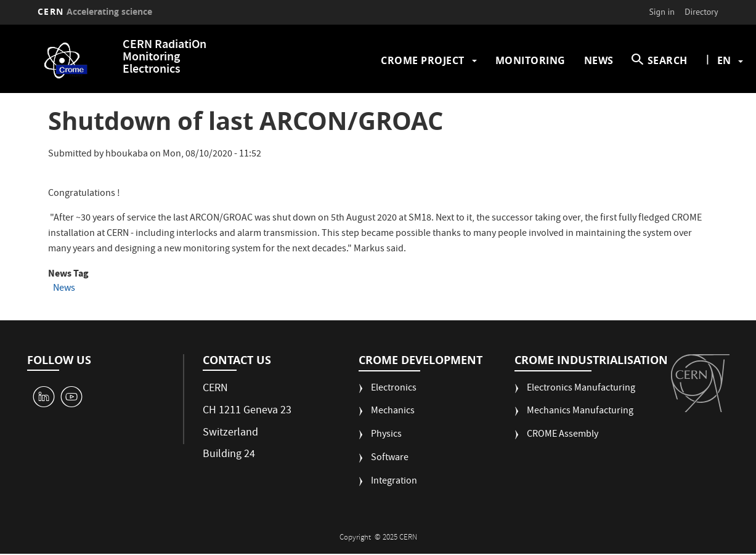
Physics (386, 435)
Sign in (662, 12)
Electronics (394, 389)
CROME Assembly (563, 435)
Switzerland (230, 433)
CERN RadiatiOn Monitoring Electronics (165, 58)
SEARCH (668, 60)
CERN (95, 11)
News (599, 60)
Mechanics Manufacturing (580, 412)
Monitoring (530, 60)
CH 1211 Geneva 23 (247, 411)
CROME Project (423, 60)
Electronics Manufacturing (581, 389)
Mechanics (393, 412)
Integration (394, 482)
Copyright (356, 538)
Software (390, 459)
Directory (701, 12)
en (724, 60)
